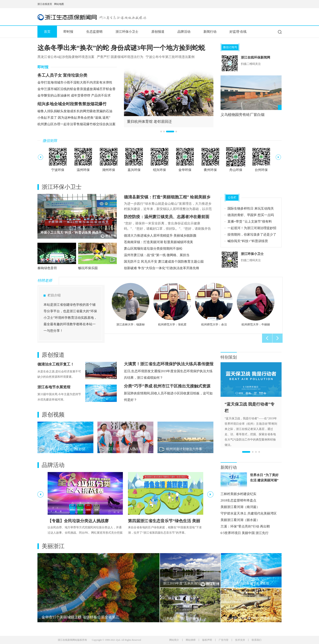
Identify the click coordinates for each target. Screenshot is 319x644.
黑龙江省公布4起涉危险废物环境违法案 (66, 57)
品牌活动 (184, 32)
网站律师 (191, 640)
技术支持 (240, 640)
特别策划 (229, 357)
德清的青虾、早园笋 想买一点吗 (251, 215)
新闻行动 (210, 32)
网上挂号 (275, 4)
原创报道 (158, 32)
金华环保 (185, 170)
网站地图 (59, 4)
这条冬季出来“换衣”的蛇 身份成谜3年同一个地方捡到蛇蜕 (121, 48)
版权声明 (207, 640)
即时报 (68, 32)
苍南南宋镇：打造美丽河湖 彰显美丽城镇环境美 (158, 242)
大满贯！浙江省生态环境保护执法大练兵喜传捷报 (169, 364)
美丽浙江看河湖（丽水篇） (240, 520)
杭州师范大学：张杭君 (172, 325)
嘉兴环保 (134, 170)
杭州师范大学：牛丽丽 (256, 325)
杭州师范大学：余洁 (214, 325)
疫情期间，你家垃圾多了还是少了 (252, 234)
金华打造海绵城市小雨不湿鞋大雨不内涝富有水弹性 (75, 82)
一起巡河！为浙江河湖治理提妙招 (252, 228)
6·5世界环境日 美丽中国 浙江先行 (245, 533)
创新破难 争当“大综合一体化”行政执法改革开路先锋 (162, 268)
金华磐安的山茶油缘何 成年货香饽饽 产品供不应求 (74, 95)
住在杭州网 (270, 4)
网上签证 (280, 4)
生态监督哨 (94, 32)
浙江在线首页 (45, 4)
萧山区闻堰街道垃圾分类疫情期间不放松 (153, 249)
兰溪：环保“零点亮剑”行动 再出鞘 (245, 526)
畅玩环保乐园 (88, 268)
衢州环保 (210, 170)
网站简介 (174, 640)
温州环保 (83, 170)
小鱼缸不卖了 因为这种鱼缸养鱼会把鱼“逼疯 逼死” (74, 118)
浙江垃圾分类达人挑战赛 (124, 449)
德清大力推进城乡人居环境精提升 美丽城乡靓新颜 (160, 236)
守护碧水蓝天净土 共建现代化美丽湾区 (249, 513)
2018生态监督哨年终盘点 (238, 500)
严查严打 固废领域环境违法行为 (120, 57)
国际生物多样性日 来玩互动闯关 (251, 208)
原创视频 (53, 415)
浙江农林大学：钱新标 (131, 325)
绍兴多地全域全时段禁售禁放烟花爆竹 (72, 104)
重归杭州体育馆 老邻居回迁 (149, 122)
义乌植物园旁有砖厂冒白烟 (243, 115)
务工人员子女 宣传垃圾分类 (62, 75)
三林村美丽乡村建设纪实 (238, 494)
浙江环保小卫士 (127, 32)
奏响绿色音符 (47, 268)
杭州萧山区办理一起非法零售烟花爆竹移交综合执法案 (76, 124)
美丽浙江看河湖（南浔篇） (240, 507)
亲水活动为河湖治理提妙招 (66, 449)
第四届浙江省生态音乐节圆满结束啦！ (68, 232)
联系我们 (257, 640)
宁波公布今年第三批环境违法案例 (170, 57)
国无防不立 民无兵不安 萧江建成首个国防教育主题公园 (164, 262)
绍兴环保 (159, 170)
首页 (47, 32)
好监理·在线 (238, 32)
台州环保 (261, 170)
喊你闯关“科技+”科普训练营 (248, 241)
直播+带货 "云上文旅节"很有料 (250, 221)
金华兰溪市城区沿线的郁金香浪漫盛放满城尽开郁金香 (76, 89)
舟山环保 (236, 170)
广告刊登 (224, 640)
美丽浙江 (53, 546)
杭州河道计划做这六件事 (184, 449)
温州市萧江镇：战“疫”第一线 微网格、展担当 (157, 255)
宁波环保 (58, 170)
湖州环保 (109, 170)
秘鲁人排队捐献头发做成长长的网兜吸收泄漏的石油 (75, 111)
